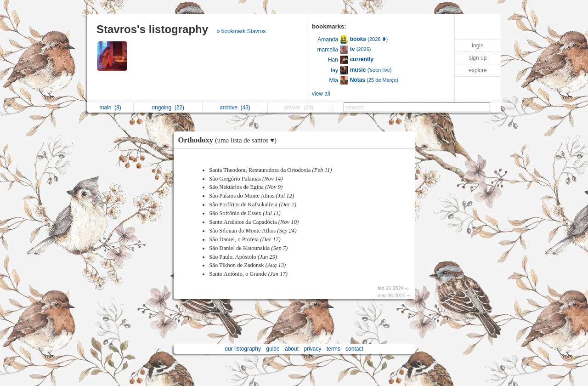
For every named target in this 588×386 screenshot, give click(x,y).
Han (333, 60)
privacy (312, 349)
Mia (334, 80)
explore (478, 70)
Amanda (328, 40)
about (292, 349)
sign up (478, 58)
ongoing (168, 108)
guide (273, 349)
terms (334, 349)
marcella (328, 50)
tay (334, 70)
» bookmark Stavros (241, 31)
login (478, 45)
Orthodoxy (230, 140)
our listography (243, 349)
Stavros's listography (152, 29)
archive (235, 108)
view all (321, 94)
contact (354, 349)
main (110, 108)
